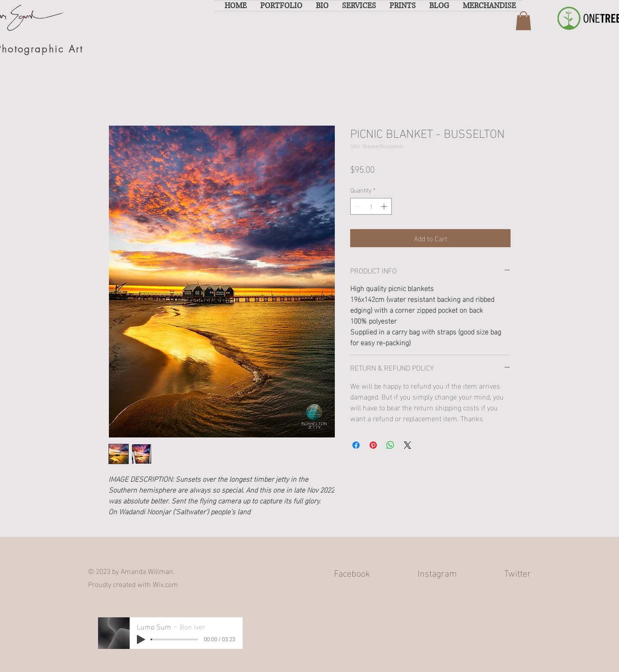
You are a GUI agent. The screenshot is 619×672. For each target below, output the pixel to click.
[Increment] (385, 206)
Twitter (518, 572)
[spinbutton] (371, 206)
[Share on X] (408, 445)
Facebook (352, 572)
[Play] (141, 639)
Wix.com (165, 584)
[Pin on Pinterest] (373, 445)
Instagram (437, 572)
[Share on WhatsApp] (390, 445)
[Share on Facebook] (356, 445)
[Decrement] (357, 206)
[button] (281, 6)
